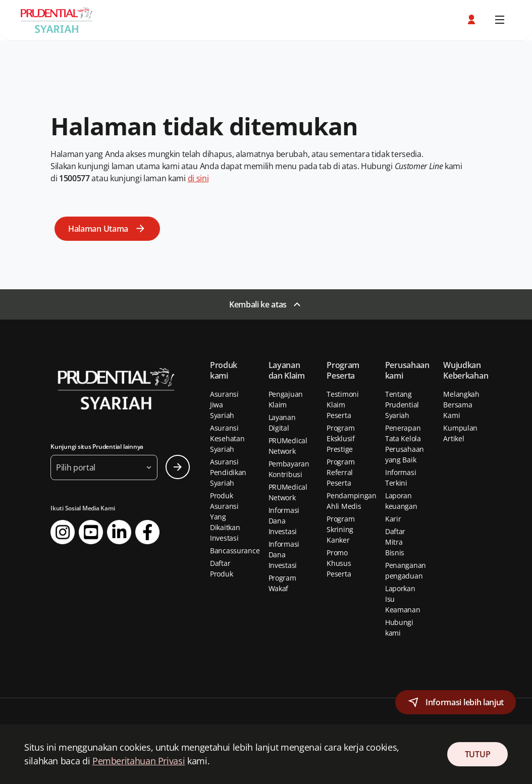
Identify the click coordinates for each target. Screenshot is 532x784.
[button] (472, 20)
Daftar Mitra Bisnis (395, 542)
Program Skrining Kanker (340, 529)
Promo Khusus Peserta (339, 563)
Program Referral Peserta (340, 472)
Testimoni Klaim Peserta (342, 405)
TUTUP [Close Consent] (477, 754)
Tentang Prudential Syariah (402, 405)
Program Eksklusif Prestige (340, 438)
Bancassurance (235, 551)
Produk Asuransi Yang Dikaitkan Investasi (225, 517)
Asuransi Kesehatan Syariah (227, 438)
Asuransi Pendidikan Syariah (228, 472)
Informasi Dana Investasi (284, 521)
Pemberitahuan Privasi (139, 761)
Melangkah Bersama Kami (461, 405)
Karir (393, 519)
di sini (198, 178)
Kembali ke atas (258, 304)
